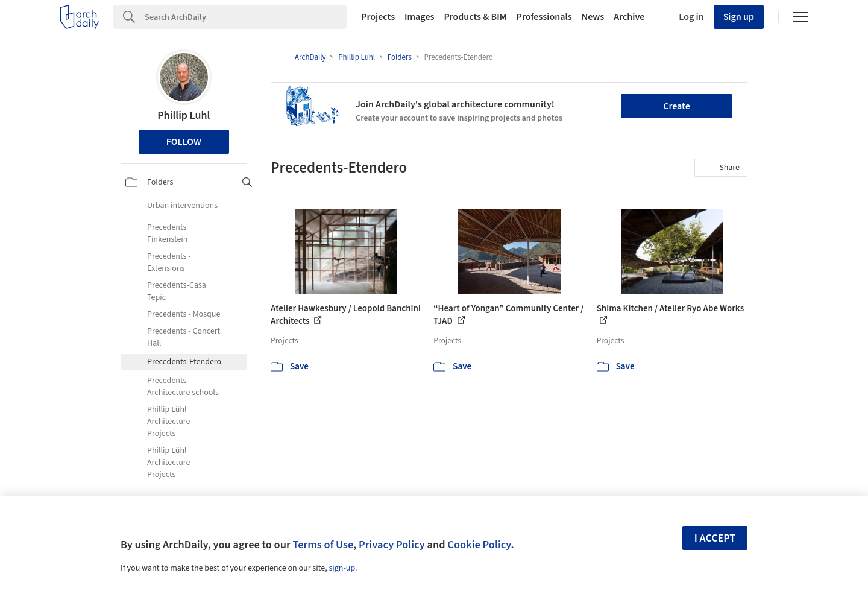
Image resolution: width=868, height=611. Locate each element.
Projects (378, 17)
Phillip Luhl (184, 116)
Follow (184, 142)
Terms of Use (323, 545)
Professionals (544, 17)
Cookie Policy (479, 545)
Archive (629, 17)
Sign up (739, 17)
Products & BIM (475, 17)
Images (419, 17)
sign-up (342, 568)
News (593, 17)
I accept (715, 538)
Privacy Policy (392, 545)
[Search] (246, 17)
